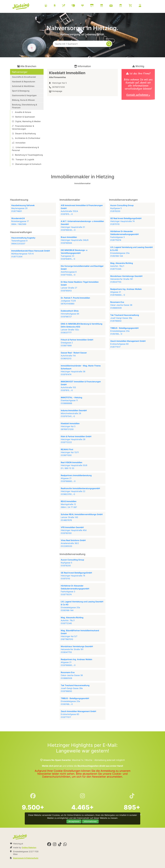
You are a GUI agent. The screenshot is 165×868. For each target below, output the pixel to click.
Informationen (90, 821)
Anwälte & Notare (21, 112)
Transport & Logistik (23, 159)
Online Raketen (29, 847)
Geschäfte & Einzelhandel (24, 77)
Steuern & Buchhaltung (24, 134)
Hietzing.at (21, 6)
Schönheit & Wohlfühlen (23, 86)
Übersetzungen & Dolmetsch (27, 164)
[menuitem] (96, 6)
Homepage (57, 91)
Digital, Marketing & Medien (26, 121)
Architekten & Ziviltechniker (26, 138)
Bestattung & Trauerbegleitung (27, 155)
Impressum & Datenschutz (26, 858)
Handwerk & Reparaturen (24, 82)
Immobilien (19, 143)
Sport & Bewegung (21, 91)
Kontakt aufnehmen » (138, 95)
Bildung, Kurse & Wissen (23, 100)
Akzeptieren (74, 821)
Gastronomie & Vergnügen (24, 95)
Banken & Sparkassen (23, 117)
